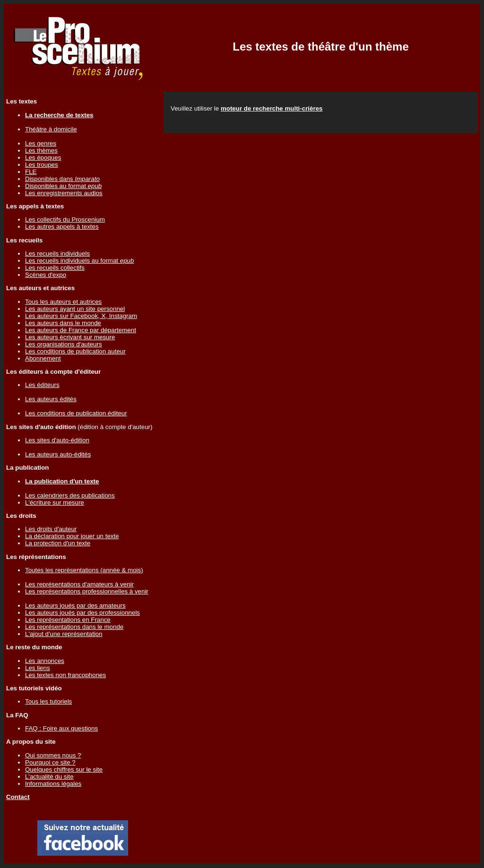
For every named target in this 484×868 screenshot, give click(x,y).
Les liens (38, 668)
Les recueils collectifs (55, 268)
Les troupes (42, 165)
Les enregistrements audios (64, 193)
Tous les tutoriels (48, 701)
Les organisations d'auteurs (64, 344)
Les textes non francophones (65, 675)
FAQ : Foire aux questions (61, 728)
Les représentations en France (68, 620)
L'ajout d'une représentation (64, 634)
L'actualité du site (49, 777)
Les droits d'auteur (51, 529)
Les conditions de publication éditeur (76, 413)
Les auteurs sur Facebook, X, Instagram (81, 316)
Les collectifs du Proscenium (65, 219)
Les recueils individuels (57, 254)
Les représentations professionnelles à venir (87, 591)
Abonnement (43, 358)
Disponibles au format (63, 186)
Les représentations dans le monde (74, 627)
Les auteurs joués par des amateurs (75, 606)
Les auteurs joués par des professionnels (82, 613)
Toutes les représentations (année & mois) (84, 570)
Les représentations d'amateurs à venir (79, 584)
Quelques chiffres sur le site (64, 769)
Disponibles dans (62, 179)
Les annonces (45, 661)
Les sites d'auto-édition (57, 440)
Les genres (41, 143)
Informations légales (53, 784)
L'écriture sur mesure (55, 503)
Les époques (43, 158)
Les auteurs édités (51, 399)
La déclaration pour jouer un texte (72, 536)
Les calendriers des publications (70, 495)
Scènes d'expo (46, 275)
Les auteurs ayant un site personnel (75, 309)
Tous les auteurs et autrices (63, 302)
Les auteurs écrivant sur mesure (70, 337)
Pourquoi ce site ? (50, 762)
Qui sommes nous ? (53, 755)
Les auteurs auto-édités (58, 454)
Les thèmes (41, 150)
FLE (31, 172)
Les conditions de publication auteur (75, 351)
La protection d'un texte (58, 543)
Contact (18, 797)
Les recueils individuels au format (79, 261)
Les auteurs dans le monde (63, 323)
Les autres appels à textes (62, 227)
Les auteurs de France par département (81, 330)
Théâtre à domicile (51, 129)
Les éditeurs (42, 385)
